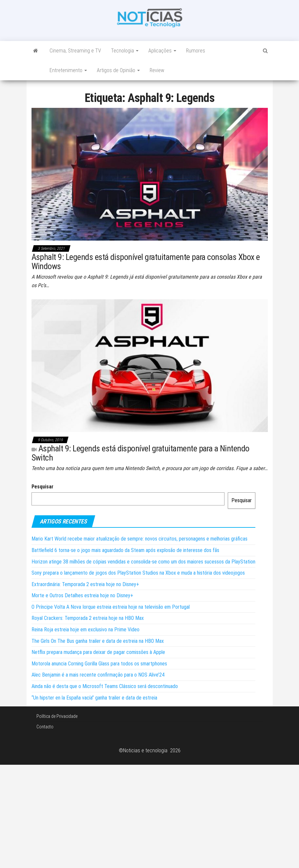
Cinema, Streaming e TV (75, 51)
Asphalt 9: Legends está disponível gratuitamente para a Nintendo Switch (140, 453)
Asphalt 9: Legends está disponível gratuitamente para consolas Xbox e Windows (146, 262)
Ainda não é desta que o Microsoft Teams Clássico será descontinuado (105, 686)
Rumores (196, 51)
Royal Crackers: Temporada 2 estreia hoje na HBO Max (88, 618)
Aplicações (162, 51)
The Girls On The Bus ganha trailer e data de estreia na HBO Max (98, 641)
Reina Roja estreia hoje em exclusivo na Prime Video (85, 630)
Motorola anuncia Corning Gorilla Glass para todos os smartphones (99, 664)
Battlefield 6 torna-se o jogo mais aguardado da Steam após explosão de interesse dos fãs (125, 550)
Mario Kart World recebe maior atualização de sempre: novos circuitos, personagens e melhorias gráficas (139, 539)
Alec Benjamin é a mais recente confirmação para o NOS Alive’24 (98, 675)
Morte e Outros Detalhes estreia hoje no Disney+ (82, 595)
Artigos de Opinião (118, 70)
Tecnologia (125, 51)
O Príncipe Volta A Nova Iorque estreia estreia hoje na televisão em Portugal (111, 607)
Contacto (45, 727)
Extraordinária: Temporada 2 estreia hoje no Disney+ (85, 584)
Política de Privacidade (57, 716)
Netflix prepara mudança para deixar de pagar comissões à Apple (98, 652)
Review (157, 70)
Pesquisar (43, 487)
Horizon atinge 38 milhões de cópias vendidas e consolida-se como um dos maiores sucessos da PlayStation (143, 562)
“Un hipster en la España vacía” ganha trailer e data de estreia (94, 698)
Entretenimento (68, 70)
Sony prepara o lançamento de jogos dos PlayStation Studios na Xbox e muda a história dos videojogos (138, 573)
